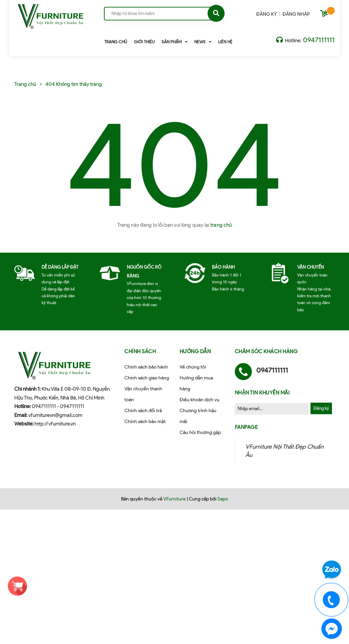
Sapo (223, 499)
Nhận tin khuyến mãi (262, 393)
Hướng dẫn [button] (195, 351)
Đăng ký (321, 408)
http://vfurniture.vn (55, 424)
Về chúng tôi (193, 367)
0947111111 (319, 40)
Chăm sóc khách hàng (266, 351)
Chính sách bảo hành (146, 367)
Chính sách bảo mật (145, 422)
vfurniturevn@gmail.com (55, 415)
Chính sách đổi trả (143, 411)
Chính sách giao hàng (147, 378)
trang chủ (221, 225)
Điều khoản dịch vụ (200, 400)
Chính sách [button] (140, 351)
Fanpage (246, 427)
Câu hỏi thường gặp (200, 432)
